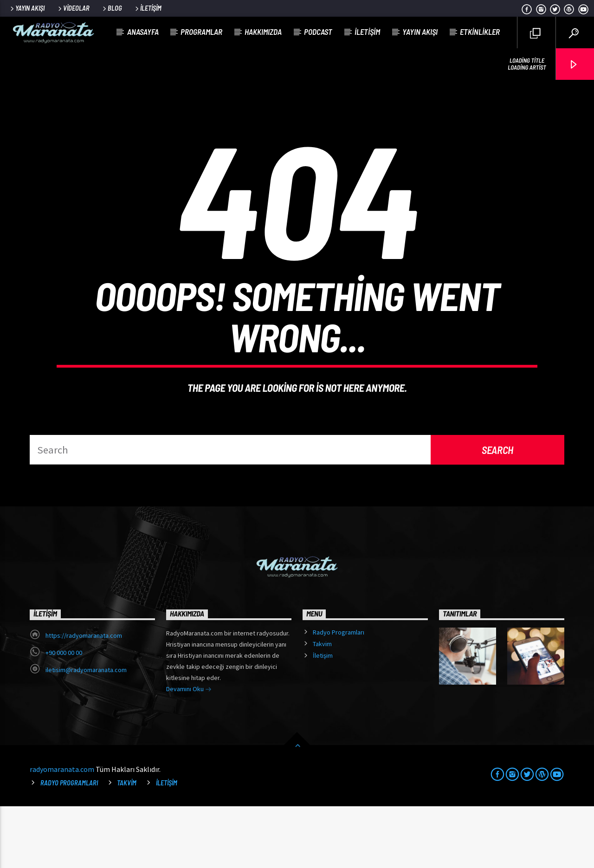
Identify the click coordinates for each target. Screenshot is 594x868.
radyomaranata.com (62, 831)
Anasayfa (143, 32)
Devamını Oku (189, 751)
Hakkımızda (263, 32)
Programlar (201, 32)
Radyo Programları (339, 694)
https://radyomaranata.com (84, 697)
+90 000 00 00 (64, 714)
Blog (112, 8)
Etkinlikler (480, 32)
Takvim (322, 706)
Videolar (73, 8)
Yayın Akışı (27, 8)
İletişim (148, 8)
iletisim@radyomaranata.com (86, 732)
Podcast (318, 32)
